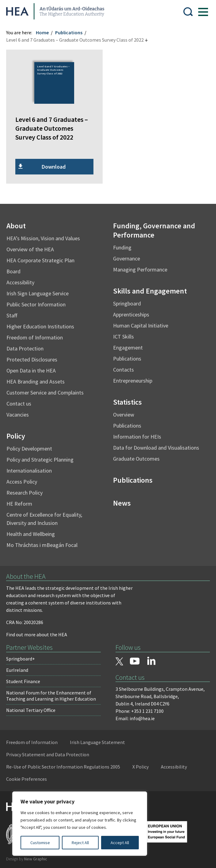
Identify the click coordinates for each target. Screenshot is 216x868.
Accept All (120, 843)
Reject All (80, 843)
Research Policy (28, 490)
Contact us (22, 401)
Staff (15, 313)
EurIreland (20, 668)
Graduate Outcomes (136, 456)
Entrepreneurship (133, 378)
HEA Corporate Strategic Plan (44, 258)
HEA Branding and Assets (39, 379)
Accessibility (23, 280)
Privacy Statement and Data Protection (51, 753)
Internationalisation (32, 468)
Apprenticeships (131, 312)
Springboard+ (24, 657)
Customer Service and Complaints (48, 390)
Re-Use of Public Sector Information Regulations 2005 (66, 765)
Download (55, 165)
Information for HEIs (137, 434)
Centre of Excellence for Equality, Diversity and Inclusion (47, 517)
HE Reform (22, 501)
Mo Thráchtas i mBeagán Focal (45, 543)
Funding (122, 245)
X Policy (144, 765)
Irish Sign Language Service (41, 291)
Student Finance (26, 679)
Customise (40, 843)
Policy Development (32, 446)
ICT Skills (123, 334)
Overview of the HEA (33, 247)
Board (17, 269)
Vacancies (21, 412)
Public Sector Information (39, 302)
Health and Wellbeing (34, 532)
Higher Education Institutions (43, 324)
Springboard (127, 301)
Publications (72, 32)
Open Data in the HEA (34, 368)
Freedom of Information (38, 335)
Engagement (128, 345)
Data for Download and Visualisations (156, 445)
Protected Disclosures (35, 357)
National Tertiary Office (34, 708)
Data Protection (28, 346)
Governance (127, 256)
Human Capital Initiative (141, 323)
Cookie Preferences (30, 777)
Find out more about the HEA (40, 633)
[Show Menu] (200, 11)
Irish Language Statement (100, 740)
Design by (30, 857)
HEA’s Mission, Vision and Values (46, 236)
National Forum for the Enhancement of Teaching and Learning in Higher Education (54, 694)
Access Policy (25, 479)
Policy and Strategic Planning (43, 457)
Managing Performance (140, 267)
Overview (124, 412)
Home (45, 32)
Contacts (123, 367)
